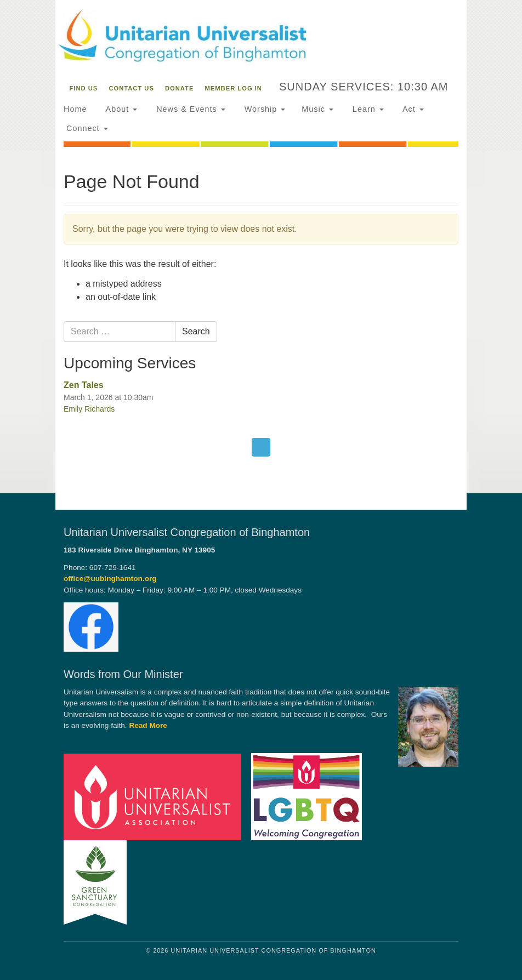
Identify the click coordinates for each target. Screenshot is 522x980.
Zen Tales (84, 385)
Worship (264, 109)
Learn (367, 109)
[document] (261, 322)
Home (75, 109)
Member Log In (234, 88)
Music (317, 109)
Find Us (84, 88)
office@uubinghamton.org (110, 579)
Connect (86, 128)
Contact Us (131, 88)
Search (196, 331)
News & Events (189, 109)
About (120, 109)
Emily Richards (89, 409)
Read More (148, 725)
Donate (179, 88)
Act (412, 109)
